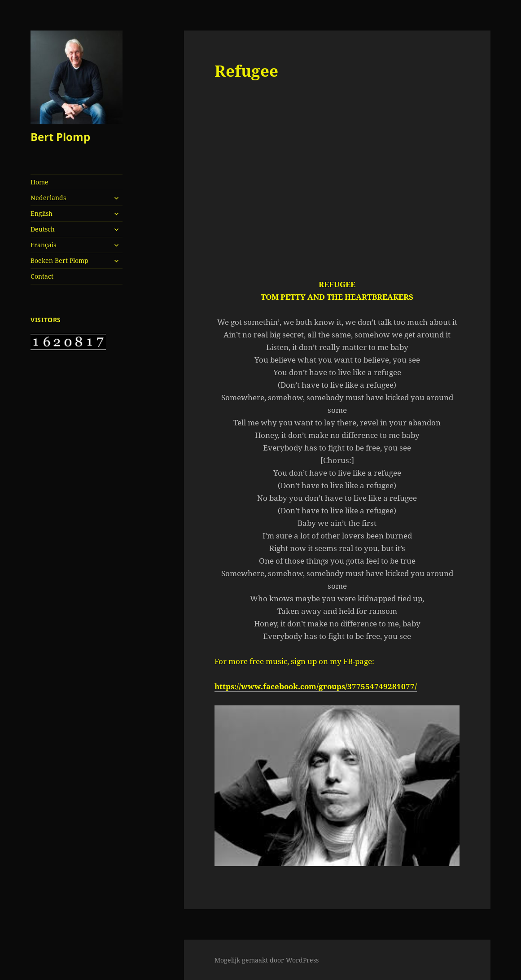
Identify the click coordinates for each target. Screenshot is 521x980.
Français (43, 245)
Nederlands (48, 198)
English (42, 213)
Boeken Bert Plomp (59, 260)
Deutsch (43, 229)
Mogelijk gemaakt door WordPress (267, 960)
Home (39, 182)
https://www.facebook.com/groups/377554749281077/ (316, 686)
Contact (42, 276)
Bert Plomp (60, 137)
